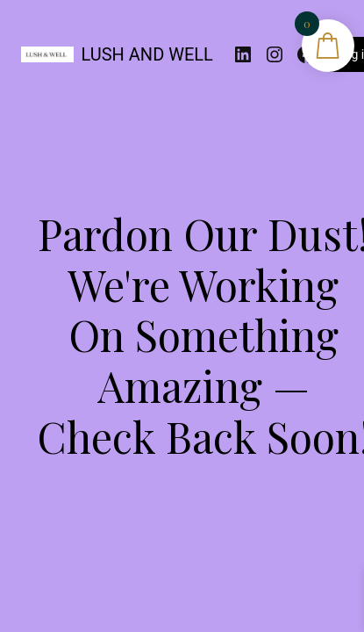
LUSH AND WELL (147, 54)
